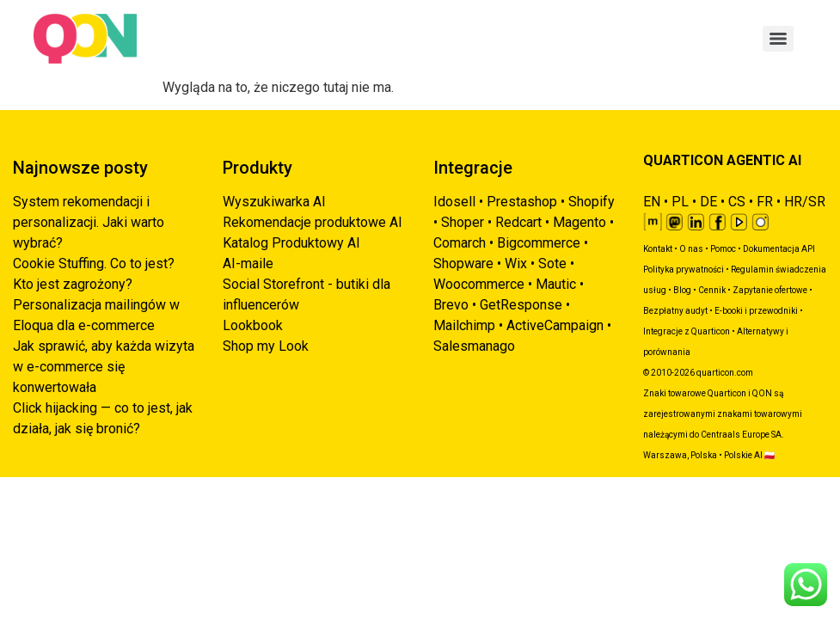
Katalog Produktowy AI (291, 243)
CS (737, 202)
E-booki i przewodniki (756, 311)
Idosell (454, 202)
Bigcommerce (539, 243)
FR (765, 202)
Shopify (592, 202)
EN (652, 202)
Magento (579, 222)
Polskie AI (743, 455)
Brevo (451, 305)
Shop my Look (266, 346)
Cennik (712, 290)
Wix (516, 264)
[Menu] (778, 39)
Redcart (518, 222)
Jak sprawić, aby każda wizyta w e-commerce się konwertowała (104, 367)
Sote (552, 264)
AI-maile (248, 264)
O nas (691, 249)
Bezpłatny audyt (675, 311)
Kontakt (658, 249)
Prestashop (522, 202)
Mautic (556, 284)
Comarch (460, 243)
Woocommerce (479, 284)
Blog (682, 290)
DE (708, 202)
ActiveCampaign (555, 325)
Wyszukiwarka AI (274, 202)
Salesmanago (474, 346)
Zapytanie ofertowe (770, 290)
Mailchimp (464, 325)
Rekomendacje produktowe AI (313, 222)
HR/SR (805, 202)
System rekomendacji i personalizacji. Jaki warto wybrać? (89, 222)
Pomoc (723, 249)
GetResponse (521, 305)
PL (680, 202)
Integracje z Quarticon (687, 331)
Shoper (463, 222)
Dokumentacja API (779, 249)
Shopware (463, 264)
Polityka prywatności (684, 270)
